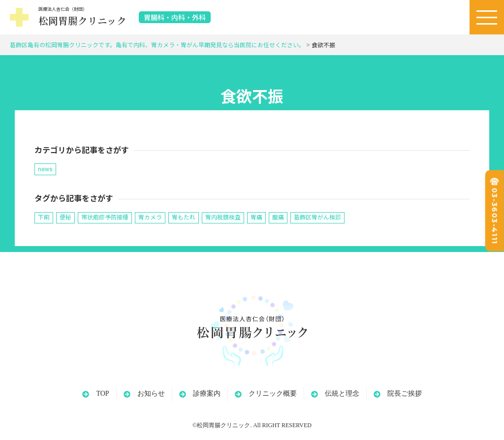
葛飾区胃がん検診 (317, 218)
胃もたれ (184, 218)
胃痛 (256, 218)
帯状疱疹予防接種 (105, 218)
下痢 (44, 218)
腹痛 (278, 218)
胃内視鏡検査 (223, 218)
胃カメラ (150, 218)
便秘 (65, 218)
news (45, 169)
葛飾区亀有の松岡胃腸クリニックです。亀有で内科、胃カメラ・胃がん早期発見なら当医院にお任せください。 (157, 45)
